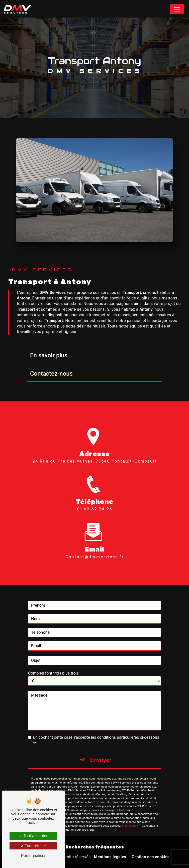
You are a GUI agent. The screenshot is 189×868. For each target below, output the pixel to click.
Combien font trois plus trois (53, 667)
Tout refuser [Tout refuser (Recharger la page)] (33, 846)
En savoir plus (49, 355)
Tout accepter (33, 836)
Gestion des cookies (151, 857)
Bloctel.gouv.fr (131, 820)
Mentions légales (110, 857)
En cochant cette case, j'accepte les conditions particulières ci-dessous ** (96, 735)
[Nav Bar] (177, 9)
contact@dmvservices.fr (95, 551)
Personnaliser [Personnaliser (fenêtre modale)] (33, 856)
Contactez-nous (51, 374)
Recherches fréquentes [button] (95, 847)
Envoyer (101, 754)
